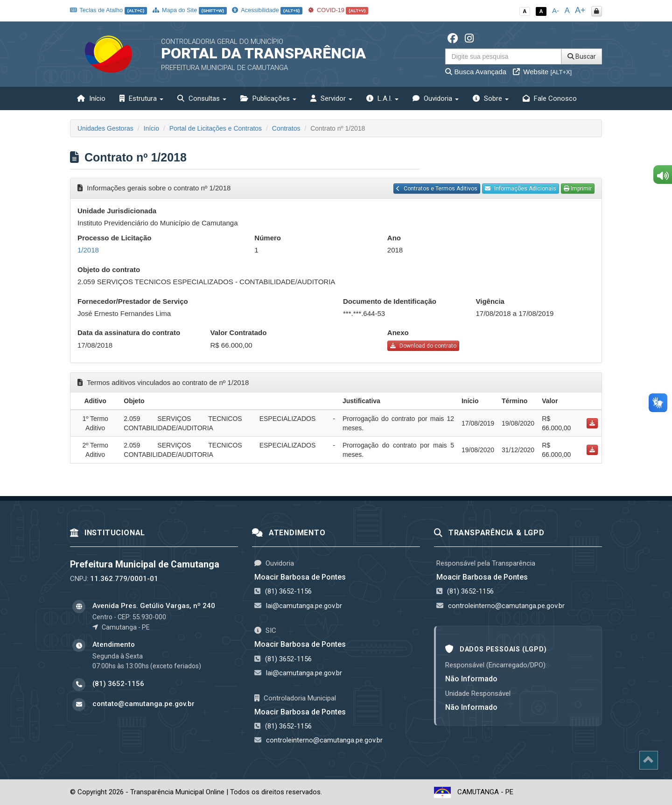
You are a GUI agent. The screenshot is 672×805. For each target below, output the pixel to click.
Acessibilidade (267, 10)
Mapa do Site (190, 10)
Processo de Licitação (114, 238)
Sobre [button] (491, 98)
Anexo (398, 332)
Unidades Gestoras (105, 128)
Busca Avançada (476, 72)
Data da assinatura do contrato (129, 332)
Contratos (286, 128)
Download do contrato (423, 346)
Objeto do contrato (109, 269)
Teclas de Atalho (108, 10)
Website (542, 72)
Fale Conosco (550, 98)
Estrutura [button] (141, 98)
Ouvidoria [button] (436, 98)
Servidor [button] (331, 98)
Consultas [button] (202, 98)
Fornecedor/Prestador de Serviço (133, 301)
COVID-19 (338, 10)
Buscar (582, 56)
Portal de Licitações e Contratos (216, 128)
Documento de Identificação (390, 301)
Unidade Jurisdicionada (117, 211)
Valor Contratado (239, 332)
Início (91, 98)
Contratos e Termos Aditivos (437, 189)
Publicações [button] (268, 98)
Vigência (490, 301)
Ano (394, 238)
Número (268, 238)
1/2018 (88, 250)
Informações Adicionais (521, 189)
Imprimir (578, 189)
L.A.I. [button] (382, 98)
